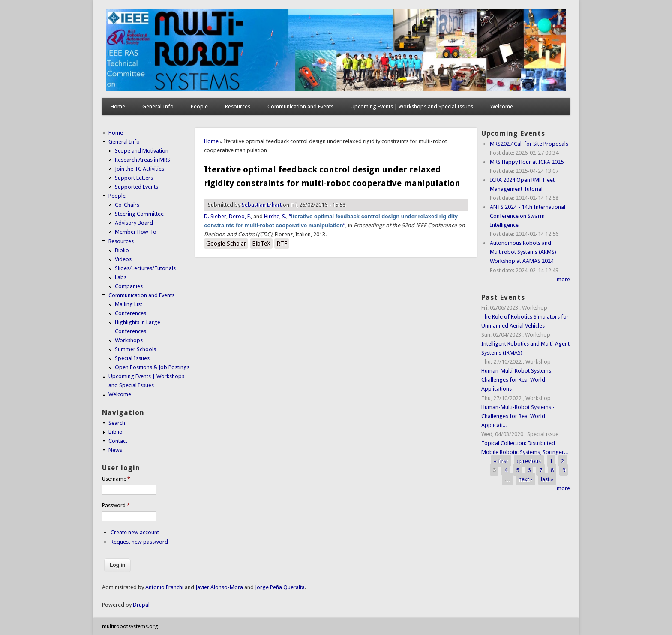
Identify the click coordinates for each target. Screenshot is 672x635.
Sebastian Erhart (262, 205)
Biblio (122, 250)
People (199, 107)
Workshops (129, 340)
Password (116, 506)
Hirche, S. (275, 216)
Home (118, 107)
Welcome (502, 107)
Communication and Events (300, 107)
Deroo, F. (240, 216)
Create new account (135, 532)
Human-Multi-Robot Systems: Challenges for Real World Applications (517, 380)
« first (501, 461)
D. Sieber (215, 216)
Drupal (141, 605)
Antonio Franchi (164, 587)
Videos (123, 259)
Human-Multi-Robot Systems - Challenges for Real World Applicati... (518, 416)
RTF (282, 244)
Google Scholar (226, 244)
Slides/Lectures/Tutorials (145, 268)
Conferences (130, 313)
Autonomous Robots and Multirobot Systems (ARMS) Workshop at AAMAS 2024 (523, 252)
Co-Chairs (127, 205)
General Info (158, 107)
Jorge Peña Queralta (280, 587)
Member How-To (136, 232)
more (563, 279)
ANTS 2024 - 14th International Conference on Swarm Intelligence (528, 216)
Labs (121, 277)
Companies (129, 286)
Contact (118, 441)
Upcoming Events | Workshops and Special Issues (412, 107)
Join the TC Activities (139, 169)
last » (547, 479)
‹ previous (529, 461)
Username (116, 479)
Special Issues (132, 358)
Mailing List (129, 304)
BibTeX (261, 244)
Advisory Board (134, 223)
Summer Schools (135, 349)
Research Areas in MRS (142, 160)
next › (525, 479)
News (115, 450)
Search (117, 423)
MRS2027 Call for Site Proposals (529, 144)
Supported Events (136, 187)
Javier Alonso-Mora (219, 587)
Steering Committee (139, 214)
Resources (238, 107)
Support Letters (134, 178)
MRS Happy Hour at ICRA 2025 (527, 162)
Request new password (139, 542)
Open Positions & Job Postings (152, 367)
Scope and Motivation (142, 151)
